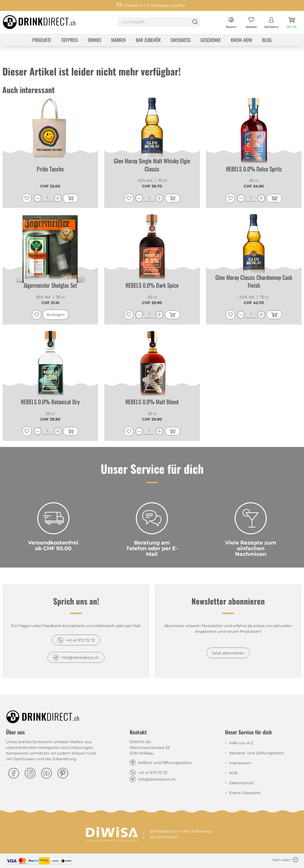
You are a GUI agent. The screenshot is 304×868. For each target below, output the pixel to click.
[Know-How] (242, 40)
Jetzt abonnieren (228, 653)
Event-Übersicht (245, 793)
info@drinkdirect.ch (80, 658)
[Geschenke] (211, 40)
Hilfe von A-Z (241, 743)
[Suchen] (195, 22)
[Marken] (119, 40)
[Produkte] (42, 40)
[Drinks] (95, 40)
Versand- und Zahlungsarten (256, 753)
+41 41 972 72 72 (80, 640)
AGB (233, 773)
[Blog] (267, 40)
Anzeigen (56, 315)
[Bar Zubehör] (148, 40)
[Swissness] (180, 40)
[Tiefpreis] (69, 40)
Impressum (240, 763)
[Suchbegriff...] (159, 22)
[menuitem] (159, 22)
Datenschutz (242, 783)
